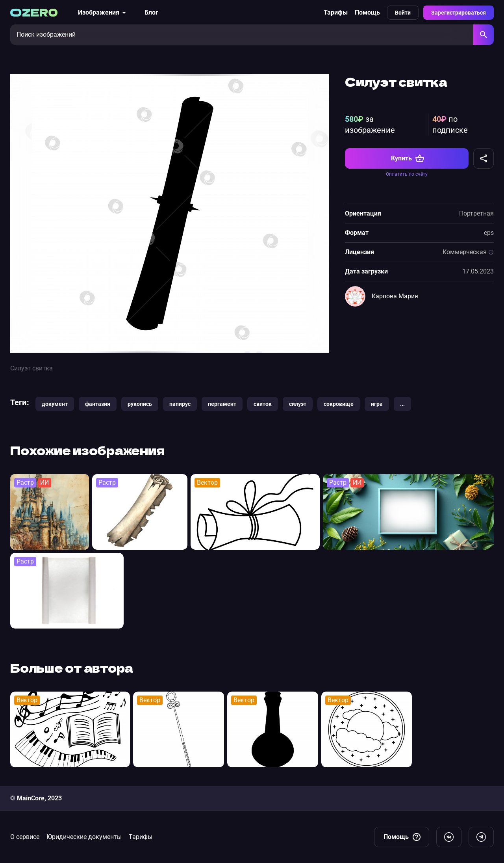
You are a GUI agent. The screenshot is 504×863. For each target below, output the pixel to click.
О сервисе (25, 837)
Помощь (367, 12)
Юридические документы (84, 837)
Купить (408, 158)
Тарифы (336, 12)
